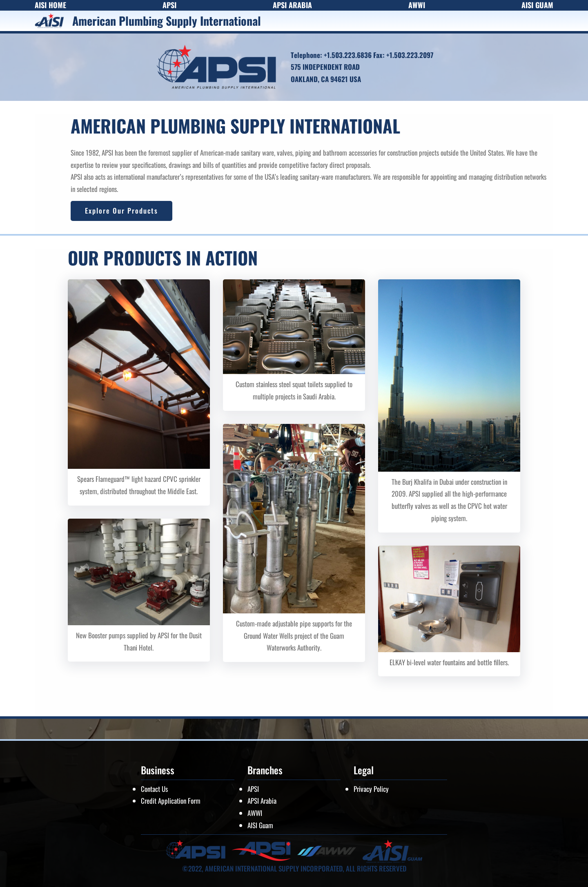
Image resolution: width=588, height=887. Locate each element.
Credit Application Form (171, 801)
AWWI (255, 813)
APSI (253, 789)
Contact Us (154, 789)
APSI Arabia (262, 801)
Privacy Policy (371, 789)
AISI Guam (260, 825)
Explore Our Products (121, 211)
